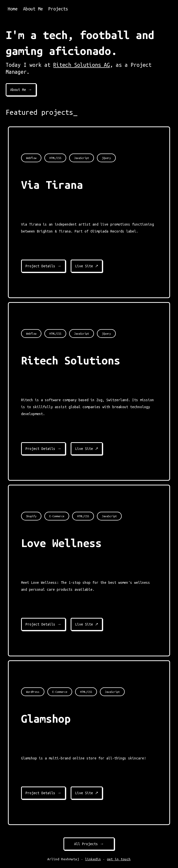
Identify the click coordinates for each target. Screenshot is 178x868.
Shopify (31, 516)
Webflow (31, 158)
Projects (58, 9)
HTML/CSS (55, 158)
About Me (33, 9)
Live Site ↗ (87, 266)
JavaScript (82, 158)
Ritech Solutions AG (82, 65)
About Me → (21, 90)
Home (13, 9)
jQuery (106, 158)
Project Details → (43, 266)
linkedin (93, 859)
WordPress (33, 692)
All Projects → (89, 844)
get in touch (119, 859)
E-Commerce (57, 516)
